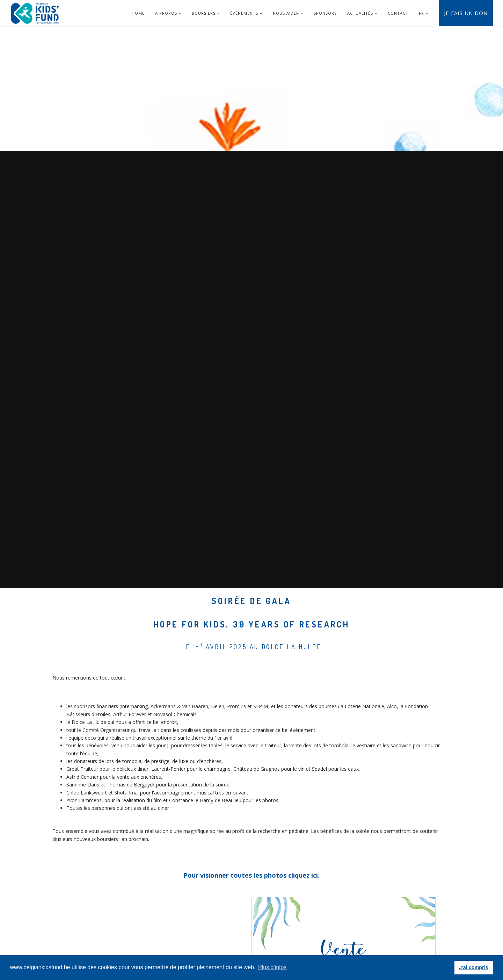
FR (421, 13)
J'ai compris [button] (473, 967)
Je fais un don (466, 13)
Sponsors (325, 13)
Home (138, 13)
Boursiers (206, 13)
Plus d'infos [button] (272, 967)
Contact (398, 13)
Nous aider (288, 13)
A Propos (168, 13)
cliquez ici (303, 875)
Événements (246, 13)
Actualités (362, 13)
